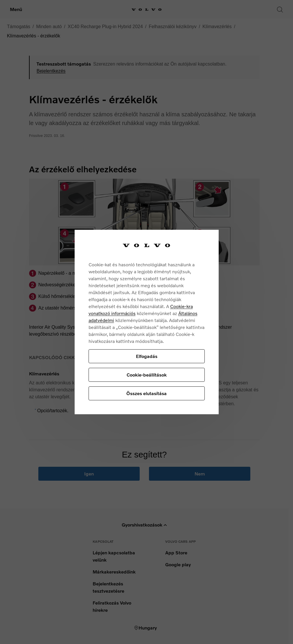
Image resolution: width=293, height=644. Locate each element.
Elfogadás (147, 356)
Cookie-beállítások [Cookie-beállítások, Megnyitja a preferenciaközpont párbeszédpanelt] (147, 375)
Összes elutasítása (146, 393)
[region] (147, 322)
